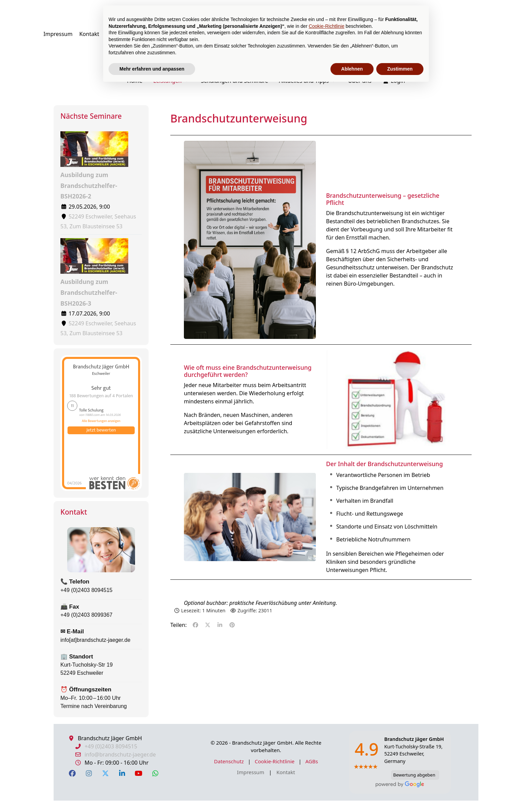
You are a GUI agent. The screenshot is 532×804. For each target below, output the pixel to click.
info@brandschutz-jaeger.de (120, 754)
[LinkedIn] (122, 773)
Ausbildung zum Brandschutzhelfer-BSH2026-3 (94, 273)
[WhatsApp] (155, 773)
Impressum (251, 772)
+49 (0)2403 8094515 (86, 590)
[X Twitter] (105, 773)
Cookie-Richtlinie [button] (327, 26)
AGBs (312, 761)
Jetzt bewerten (101, 430)
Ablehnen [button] (352, 69)
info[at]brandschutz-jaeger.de (95, 640)
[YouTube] (139, 773)
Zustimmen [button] (400, 69)
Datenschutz (230, 761)
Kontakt (286, 772)
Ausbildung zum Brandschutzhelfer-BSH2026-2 (94, 166)
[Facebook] (72, 773)
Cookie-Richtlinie (275, 761)
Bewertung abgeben (413, 775)
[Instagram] (89, 773)
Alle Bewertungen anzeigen (101, 421)
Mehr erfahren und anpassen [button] (152, 69)
